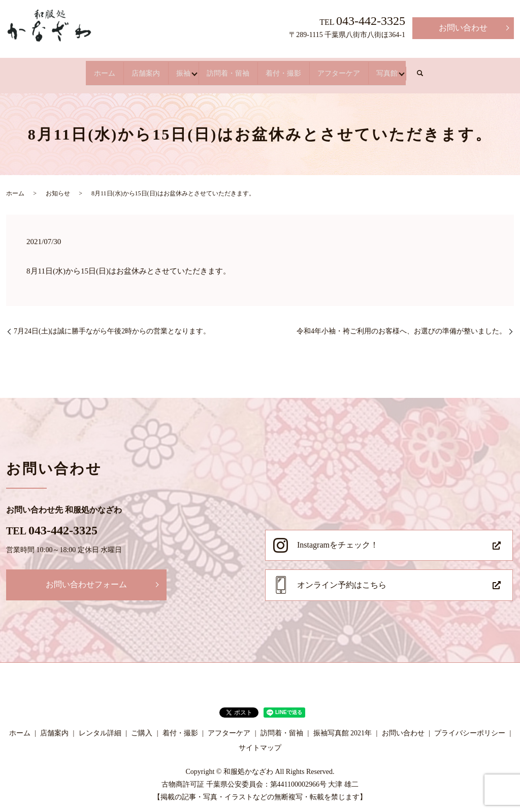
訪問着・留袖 (225, 69)
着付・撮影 (303, 69)
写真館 (449, 69)
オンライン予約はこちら (342, 578)
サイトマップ (260, 741)
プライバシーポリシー (470, 726)
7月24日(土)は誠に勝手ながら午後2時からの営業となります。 (112, 324)
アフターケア (380, 69)
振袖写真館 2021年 (343, 726)
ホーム (43, 69)
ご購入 (142, 726)
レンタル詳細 (100, 726)
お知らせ (58, 186)
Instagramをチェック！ (338, 538)
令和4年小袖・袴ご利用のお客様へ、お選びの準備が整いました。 (401, 324)
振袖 (160, 69)
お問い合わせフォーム (86, 577)
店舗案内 (104, 69)
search (492, 70)
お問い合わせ (463, 28)
